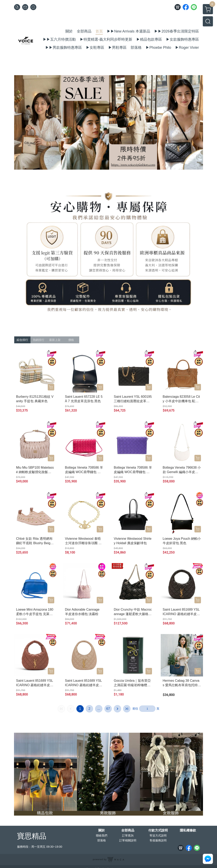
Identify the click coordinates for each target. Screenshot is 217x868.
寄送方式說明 (158, 835)
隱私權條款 (188, 830)
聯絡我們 (102, 835)
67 (108, 709)
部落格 (102, 840)
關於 (102, 830)
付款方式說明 (158, 830)
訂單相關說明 (128, 840)
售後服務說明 (158, 840)
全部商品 (128, 830)
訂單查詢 (128, 835)
